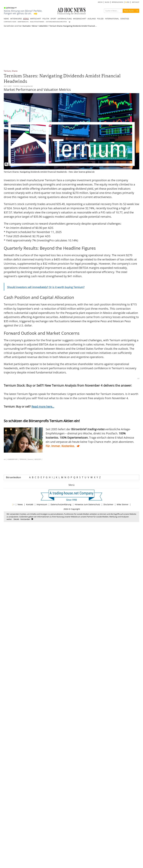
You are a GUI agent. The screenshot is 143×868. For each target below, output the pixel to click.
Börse (35, 26)
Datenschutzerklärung (61, 504)
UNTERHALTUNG (65, 19)
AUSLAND (92, 19)
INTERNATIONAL (112, 19)
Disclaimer (108, 504)
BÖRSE (26, 19)
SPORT (53, 19)
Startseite (26, 26)
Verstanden (25, 519)
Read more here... (43, 407)
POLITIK (46, 19)
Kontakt (30, 504)
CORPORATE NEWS (10, 22)
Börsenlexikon (13, 477)
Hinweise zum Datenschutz (87, 504)
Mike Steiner (123, 504)
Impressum (42, 504)
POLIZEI (100, 19)
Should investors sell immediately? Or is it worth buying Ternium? (46, 287)
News (20, 504)
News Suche (129, 11)
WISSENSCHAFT (80, 19)
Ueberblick (43, 26)
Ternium (7, 71)
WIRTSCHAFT (36, 19)
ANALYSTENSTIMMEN (37, 22)
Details (16, 519)
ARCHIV (100, 2)
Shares (15, 71)
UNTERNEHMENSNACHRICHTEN (56, 22)
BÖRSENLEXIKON (117, 2)
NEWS (6, 19)
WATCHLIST (136, 2)
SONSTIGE (125, 19)
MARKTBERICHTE (23, 22)
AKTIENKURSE (16, 19)
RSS (127, 2)
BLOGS (107, 2)
